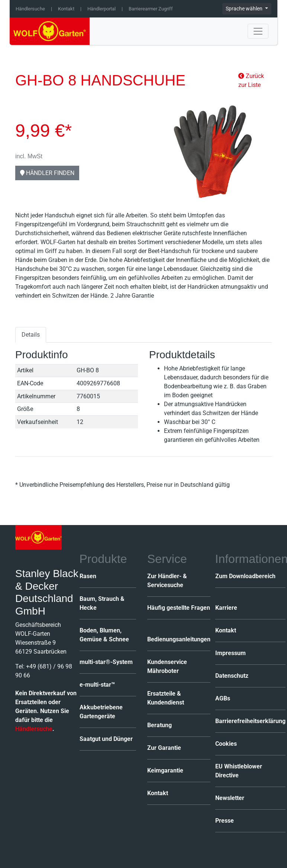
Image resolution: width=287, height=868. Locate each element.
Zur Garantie (164, 748)
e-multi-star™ (97, 685)
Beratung (159, 725)
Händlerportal (101, 9)
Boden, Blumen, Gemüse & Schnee (104, 635)
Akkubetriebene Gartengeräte (101, 712)
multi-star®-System (106, 662)
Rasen (88, 576)
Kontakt (66, 9)
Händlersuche (30, 9)
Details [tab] (31, 335)
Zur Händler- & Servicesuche (167, 581)
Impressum (230, 653)
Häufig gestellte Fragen (179, 608)
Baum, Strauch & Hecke (102, 603)
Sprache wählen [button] (245, 9)
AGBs (223, 698)
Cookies (226, 744)
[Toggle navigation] (258, 31)
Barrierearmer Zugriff (151, 9)
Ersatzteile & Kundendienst (166, 698)
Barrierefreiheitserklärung (250, 721)
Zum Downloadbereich (245, 576)
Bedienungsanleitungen (179, 639)
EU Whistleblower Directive (239, 771)
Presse (225, 821)
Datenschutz (232, 676)
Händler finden (47, 173)
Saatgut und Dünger (106, 739)
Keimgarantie (165, 770)
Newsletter (230, 798)
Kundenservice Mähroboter (167, 666)
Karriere (226, 608)
